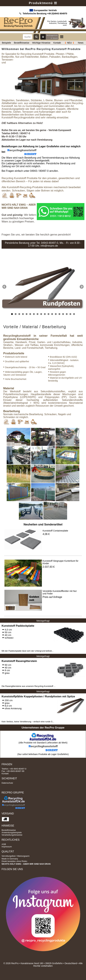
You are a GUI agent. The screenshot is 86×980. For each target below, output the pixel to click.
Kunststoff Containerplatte (55, 531)
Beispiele (6, 43)
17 (70, 314)
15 (63, 314)
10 (45, 314)
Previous (5, 287)
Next (81, 287)
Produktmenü (43, 3)
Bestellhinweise (22, 43)
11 (48, 314)
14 (59, 314)
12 (52, 314)
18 (74, 314)
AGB (4, 844)
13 (56, 314)
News (81, 43)
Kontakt (57, 43)
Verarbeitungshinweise (12, 835)
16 (67, 314)
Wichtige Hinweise (41, 43)
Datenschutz (7, 783)
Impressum (7, 847)
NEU (69, 43)
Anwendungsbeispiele (12, 832)
